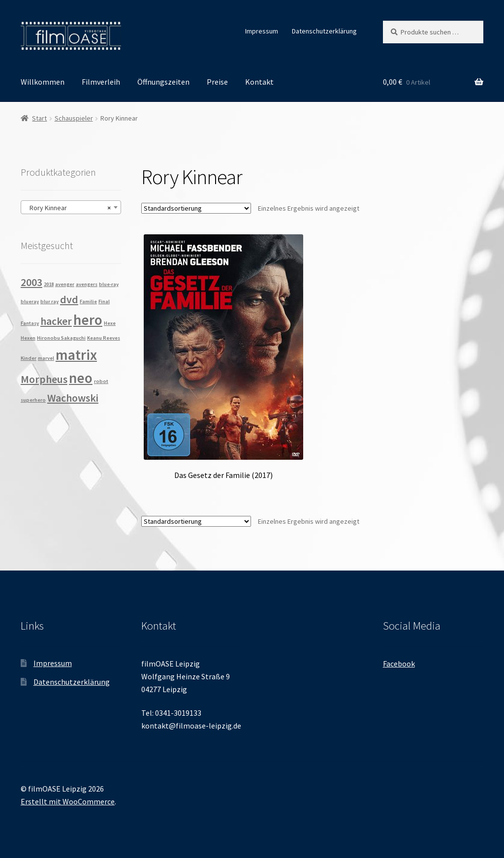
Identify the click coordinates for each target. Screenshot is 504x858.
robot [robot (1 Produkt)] (101, 381)
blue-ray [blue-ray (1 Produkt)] (109, 284)
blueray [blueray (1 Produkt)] (30, 302)
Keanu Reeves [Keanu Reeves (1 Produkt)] (104, 338)
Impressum (262, 31)
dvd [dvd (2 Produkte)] (69, 299)
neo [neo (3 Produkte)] (81, 378)
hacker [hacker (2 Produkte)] (56, 321)
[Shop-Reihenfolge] (196, 208)
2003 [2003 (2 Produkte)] (31, 282)
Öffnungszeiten (163, 82)
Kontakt (259, 82)
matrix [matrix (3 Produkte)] (76, 355)
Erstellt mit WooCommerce (68, 801)
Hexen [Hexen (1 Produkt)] (28, 338)
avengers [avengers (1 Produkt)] (87, 284)
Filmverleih (101, 82)
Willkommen (43, 82)
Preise (217, 82)
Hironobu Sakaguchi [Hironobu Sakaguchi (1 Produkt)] (61, 338)
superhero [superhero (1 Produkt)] (33, 400)
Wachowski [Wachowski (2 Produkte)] (73, 398)
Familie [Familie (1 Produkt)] (88, 302)
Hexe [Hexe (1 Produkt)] (110, 323)
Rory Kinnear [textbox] (68, 208)
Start (39, 118)
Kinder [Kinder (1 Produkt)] (29, 358)
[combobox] (71, 207)
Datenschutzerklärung (324, 31)
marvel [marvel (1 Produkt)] (46, 358)
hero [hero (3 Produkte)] (88, 320)
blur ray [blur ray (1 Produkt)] (49, 302)
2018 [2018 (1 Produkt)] (49, 284)
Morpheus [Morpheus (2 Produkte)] (44, 379)
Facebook (399, 664)
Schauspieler (74, 118)
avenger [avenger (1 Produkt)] (65, 284)
